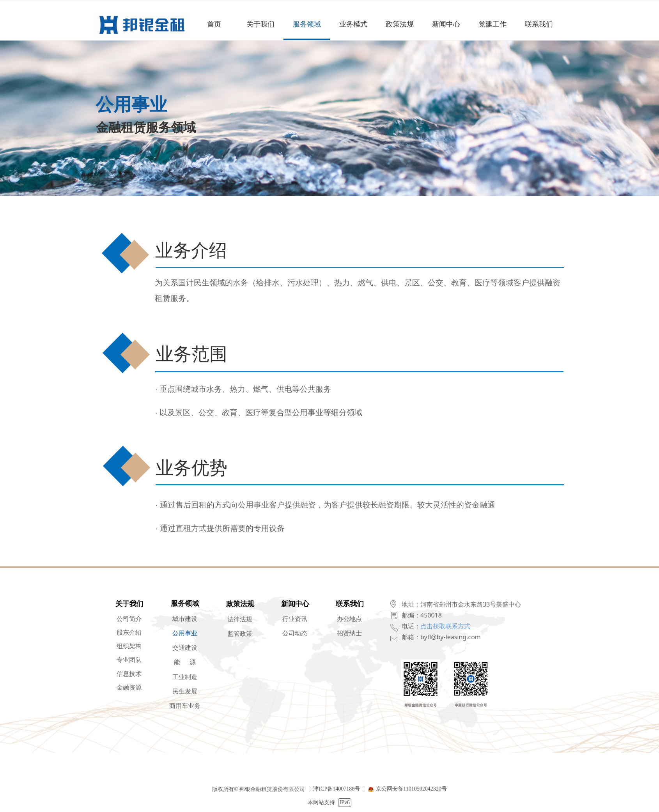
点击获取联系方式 (445, 626)
